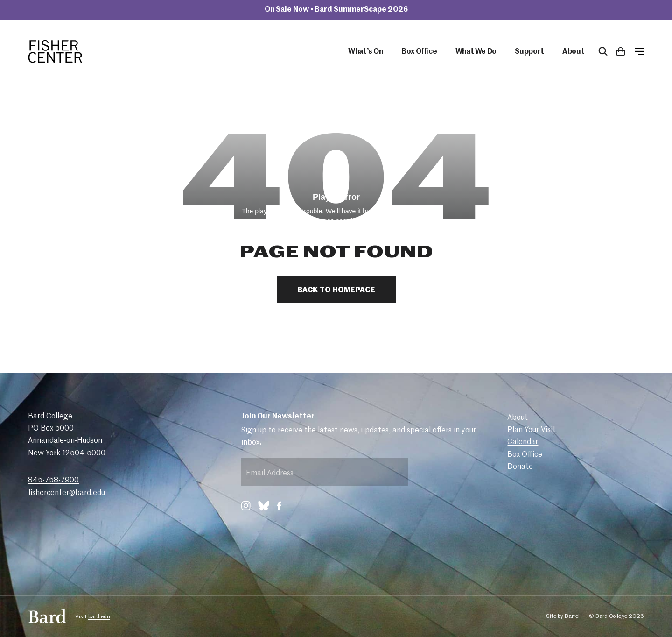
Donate (520, 467)
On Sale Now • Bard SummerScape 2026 (336, 10)
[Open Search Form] (603, 51)
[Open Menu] (639, 51)
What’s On (365, 52)
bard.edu (99, 617)
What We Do (476, 52)
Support (529, 52)
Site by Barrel (563, 616)
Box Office (419, 52)
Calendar (523, 442)
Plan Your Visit (532, 430)
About (573, 52)
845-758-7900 (53, 481)
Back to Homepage (336, 290)
